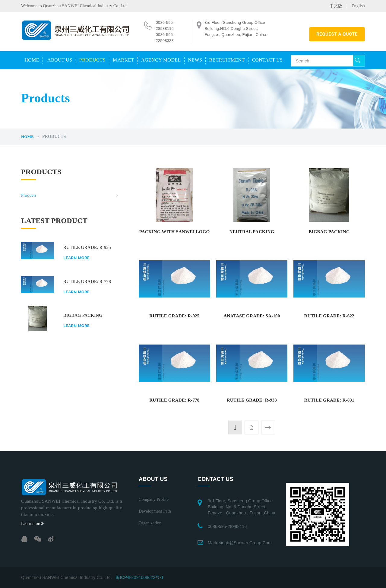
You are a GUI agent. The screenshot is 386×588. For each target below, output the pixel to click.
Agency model (161, 60)
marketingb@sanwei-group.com (240, 543)
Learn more (76, 258)
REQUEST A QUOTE (337, 34)
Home (32, 60)
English (358, 6)
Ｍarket (123, 60)
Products (92, 60)
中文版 (336, 6)
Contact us (267, 60)
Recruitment (227, 60)
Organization (150, 523)
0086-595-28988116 (227, 526)
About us (60, 60)
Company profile (154, 499)
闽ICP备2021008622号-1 (139, 577)
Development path (155, 511)
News (195, 60)
